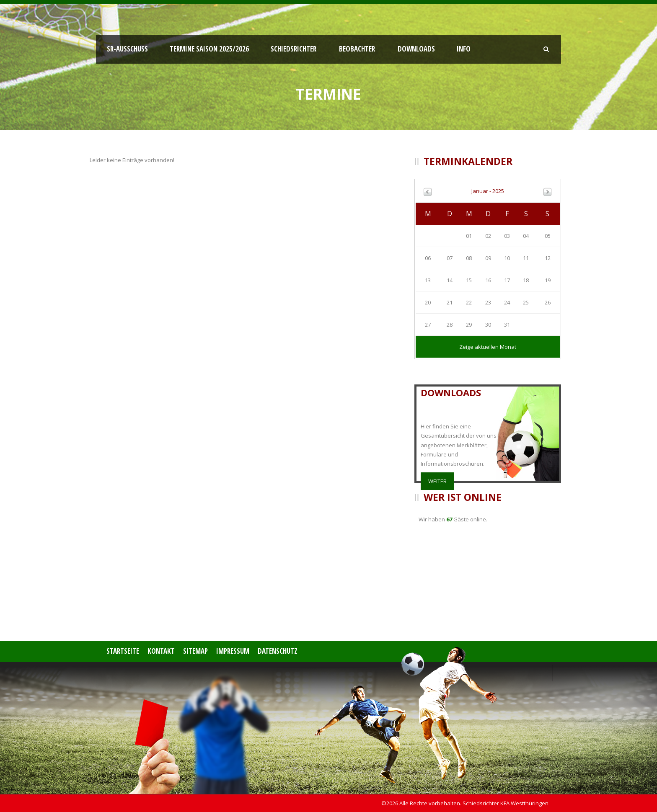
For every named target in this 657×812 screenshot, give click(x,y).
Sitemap (195, 651)
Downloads (416, 49)
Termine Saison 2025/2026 (209, 49)
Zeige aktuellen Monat (488, 347)
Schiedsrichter (294, 49)
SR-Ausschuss (127, 49)
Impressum (233, 651)
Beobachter (357, 49)
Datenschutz (278, 651)
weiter (437, 481)
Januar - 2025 (488, 191)
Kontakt (161, 651)
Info (464, 49)
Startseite (123, 651)
